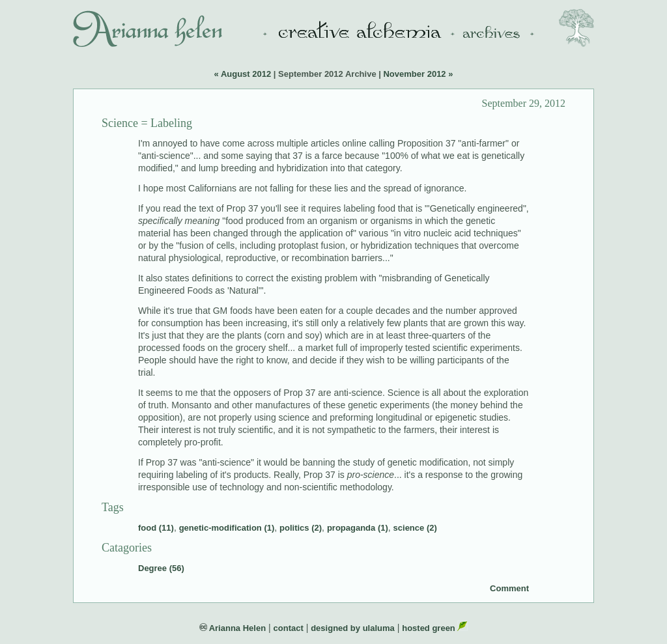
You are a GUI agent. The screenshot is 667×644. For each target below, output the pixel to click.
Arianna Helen (233, 628)
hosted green (435, 628)
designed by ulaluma (353, 628)
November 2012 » (418, 74)
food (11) (156, 528)
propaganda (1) (358, 528)
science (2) (415, 528)
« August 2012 (243, 74)
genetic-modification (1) (227, 528)
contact (289, 628)
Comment (509, 588)
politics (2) (301, 528)
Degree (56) (161, 568)
